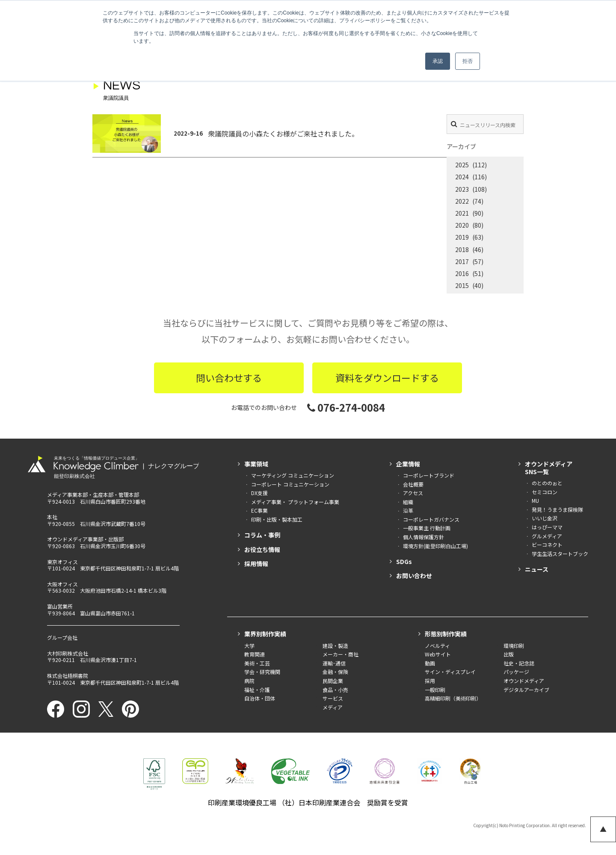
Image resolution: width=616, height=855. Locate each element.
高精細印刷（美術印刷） (453, 698)
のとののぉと (547, 483)
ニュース (537, 569)
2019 (462, 237)
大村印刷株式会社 (68, 653)
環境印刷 (514, 646)
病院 (249, 681)
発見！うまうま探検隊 (557, 509)
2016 (462, 273)
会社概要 (413, 484)
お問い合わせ (414, 576)
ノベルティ (437, 646)
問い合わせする (229, 377)
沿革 (408, 510)
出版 (509, 654)
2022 (462, 201)
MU (535, 500)
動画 (430, 663)
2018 (462, 249)
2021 (462, 213)
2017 (462, 261)
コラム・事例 (262, 535)
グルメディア (547, 536)
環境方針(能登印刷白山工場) (435, 546)
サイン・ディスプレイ (450, 672)
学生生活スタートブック (560, 554)
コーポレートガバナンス (431, 519)
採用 (430, 681)
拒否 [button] (468, 61)
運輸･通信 (334, 663)
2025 (462, 165)
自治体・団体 (260, 698)
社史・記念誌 (519, 663)
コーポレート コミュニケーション (290, 484)
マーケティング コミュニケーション (293, 475)
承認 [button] (438, 61)
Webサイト (438, 654)
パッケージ (516, 672)
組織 (408, 502)
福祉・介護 (257, 690)
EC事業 (259, 510)
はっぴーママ (547, 527)
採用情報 (256, 564)
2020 (462, 225)
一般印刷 (435, 690)
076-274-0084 (346, 407)
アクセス (413, 493)
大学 (249, 646)
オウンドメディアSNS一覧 (549, 468)
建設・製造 (335, 646)
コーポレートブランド (429, 475)
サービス (333, 698)
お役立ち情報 (262, 549)
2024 (462, 177)
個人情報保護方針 (423, 537)
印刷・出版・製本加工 (277, 519)
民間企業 (333, 681)
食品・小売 (335, 690)
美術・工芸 (257, 663)
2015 (462, 285)
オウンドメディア (524, 681)
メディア (333, 707)
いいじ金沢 (545, 518)
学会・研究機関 (262, 672)
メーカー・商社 (341, 654)
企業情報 (408, 464)
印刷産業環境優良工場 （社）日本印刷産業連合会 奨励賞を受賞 (308, 802)
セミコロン (545, 492)
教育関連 (255, 654)
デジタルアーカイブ (526, 690)
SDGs (404, 561)
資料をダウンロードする (387, 377)
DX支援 (259, 493)
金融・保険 (335, 672)
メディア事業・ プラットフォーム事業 (295, 502)
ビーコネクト (547, 545)
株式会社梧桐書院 (68, 675)
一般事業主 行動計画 (427, 528)
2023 (462, 189)
